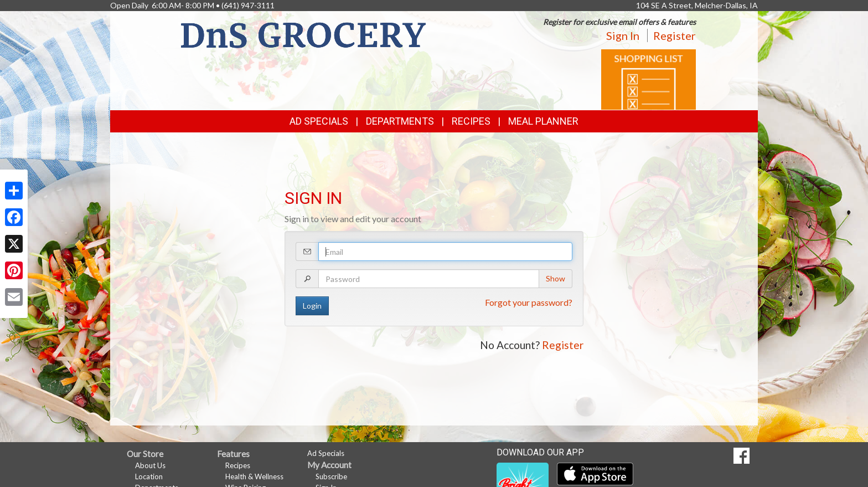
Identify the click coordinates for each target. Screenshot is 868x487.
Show (556, 278)
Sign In (623, 35)
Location (149, 476)
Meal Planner (543, 121)
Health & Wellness (254, 476)
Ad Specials (319, 121)
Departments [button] (400, 121)
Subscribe (331, 476)
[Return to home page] (304, 34)
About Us (150, 465)
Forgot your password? (529, 302)
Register (675, 35)
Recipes (471, 121)
